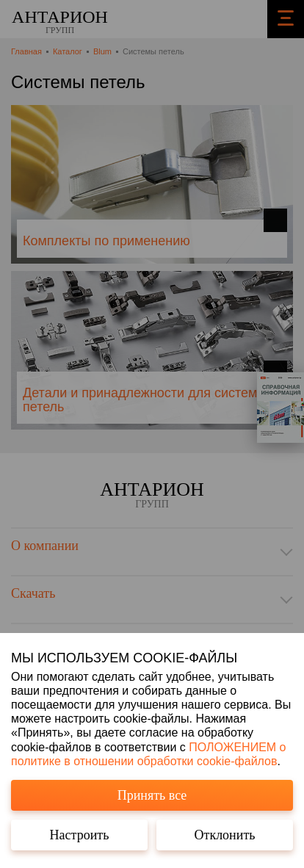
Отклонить (225, 835)
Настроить (80, 835)
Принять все (152, 795)
